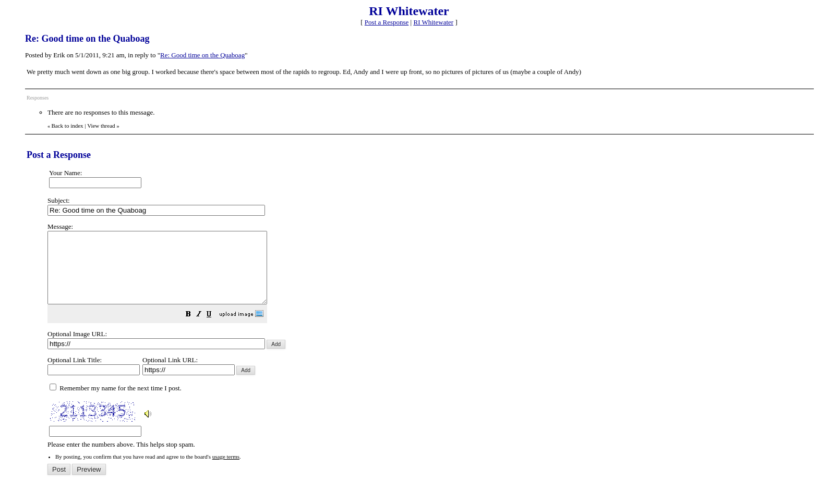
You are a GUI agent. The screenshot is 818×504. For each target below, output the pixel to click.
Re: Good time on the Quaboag (202, 55)
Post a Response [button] (387, 22)
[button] (214, 330)
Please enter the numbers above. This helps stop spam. (426, 343)
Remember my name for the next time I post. (116, 402)
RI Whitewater (433, 22)
